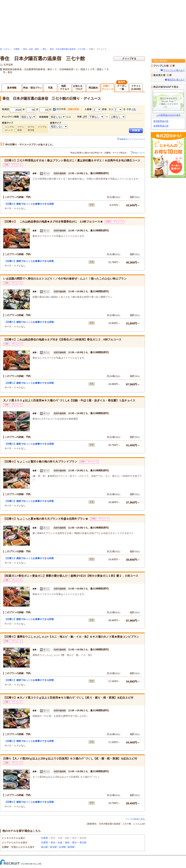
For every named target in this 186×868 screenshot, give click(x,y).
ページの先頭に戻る (135, 819)
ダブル (31, 127)
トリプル (42, 127)
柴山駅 (44, 847)
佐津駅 (62, 847)
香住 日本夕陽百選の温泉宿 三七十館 (68, 49)
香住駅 (83, 843)
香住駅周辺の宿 (161, 121)
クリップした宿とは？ (174, 70)
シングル (10, 127)
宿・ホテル (5, 49)
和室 (20, 130)
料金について (139, 153)
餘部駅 (71, 847)
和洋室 (31, 130)
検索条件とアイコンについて (132, 139)
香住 (44, 49)
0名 (134, 109)
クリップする (129, 59)
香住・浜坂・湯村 (31, 49)
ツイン (21, 127)
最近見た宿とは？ (176, 80)
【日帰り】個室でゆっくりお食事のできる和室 (29, 204)
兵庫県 (16, 49)
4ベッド (9, 130)
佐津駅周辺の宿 (161, 126)
